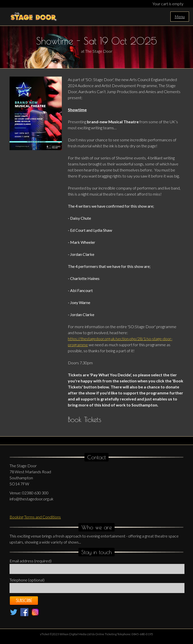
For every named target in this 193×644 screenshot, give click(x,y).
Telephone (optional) (27, 580)
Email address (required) (31, 561)
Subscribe (24, 601)
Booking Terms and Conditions (35, 517)
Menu (180, 16)
